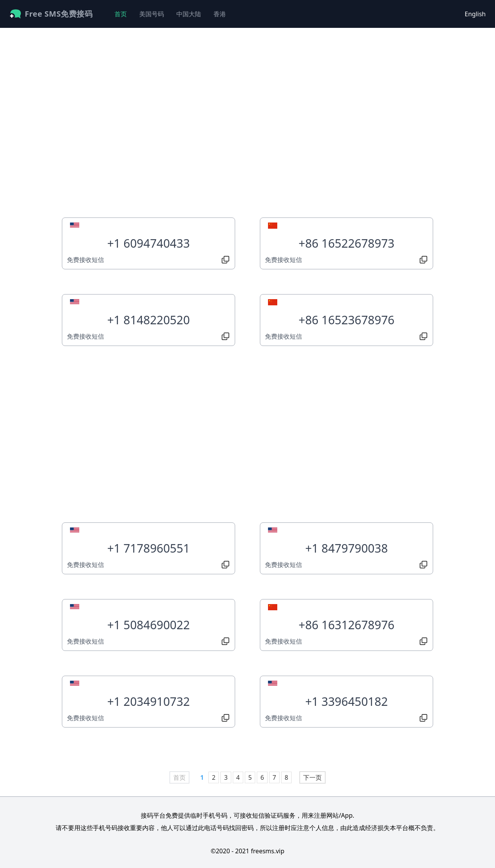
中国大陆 (189, 14)
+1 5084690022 (148, 625)
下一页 (312, 777)
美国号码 (152, 14)
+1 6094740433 (148, 243)
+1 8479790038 (346, 548)
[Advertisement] (148, 126)
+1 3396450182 (346, 701)
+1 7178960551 (148, 548)
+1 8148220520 (148, 320)
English (475, 14)
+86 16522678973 (346, 243)
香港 (220, 14)
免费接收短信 (85, 260)
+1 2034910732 (148, 701)
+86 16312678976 (346, 625)
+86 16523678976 (346, 320)
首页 (121, 14)
